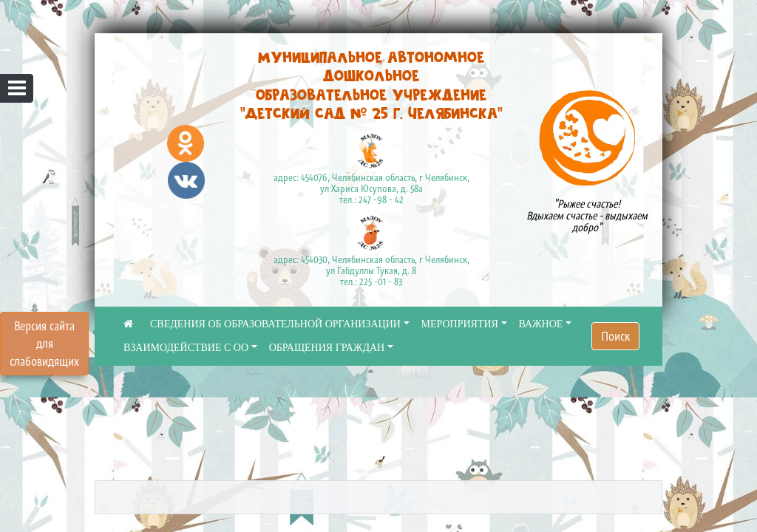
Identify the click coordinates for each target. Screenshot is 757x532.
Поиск (615, 336)
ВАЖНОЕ (541, 324)
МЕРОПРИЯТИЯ (460, 324)
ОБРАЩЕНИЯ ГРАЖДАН (327, 348)
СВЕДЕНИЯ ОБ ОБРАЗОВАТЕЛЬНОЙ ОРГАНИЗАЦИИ (275, 324)
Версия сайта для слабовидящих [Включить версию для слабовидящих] (44, 344)
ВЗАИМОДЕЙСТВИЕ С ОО (186, 348)
